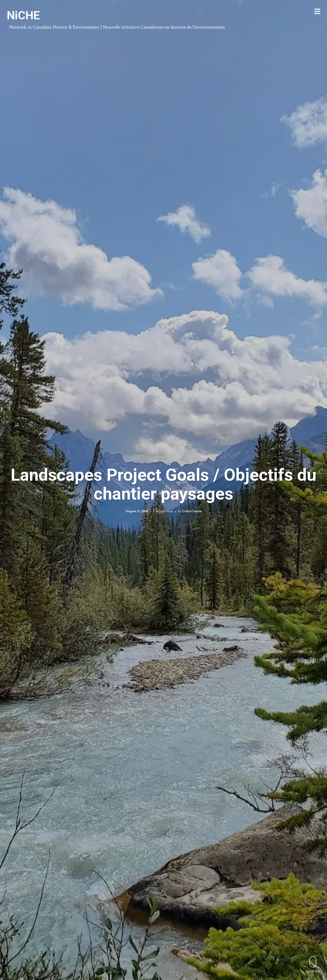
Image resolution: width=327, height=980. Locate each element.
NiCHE (23, 15)
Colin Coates (192, 511)
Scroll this (313, 965)
